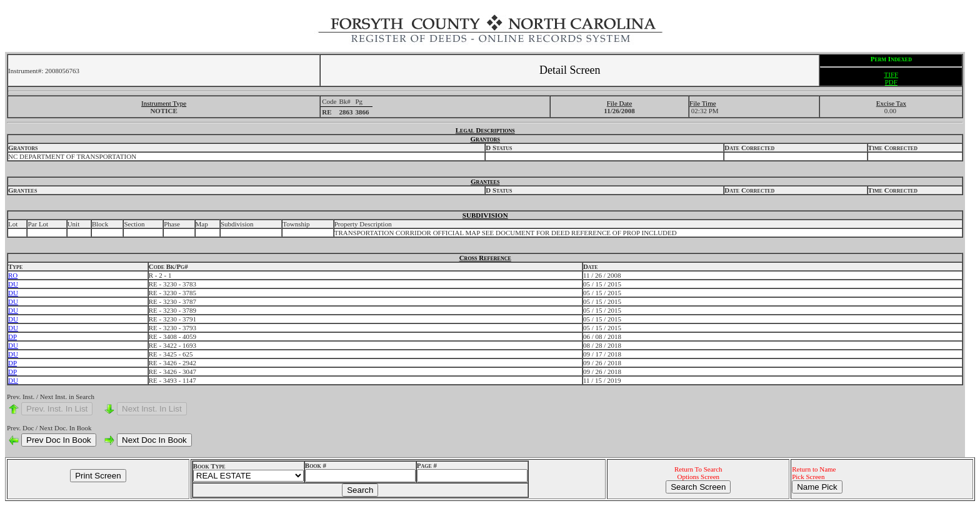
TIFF (892, 74)
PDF (891, 82)
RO (13, 275)
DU (13, 284)
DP (12, 336)
